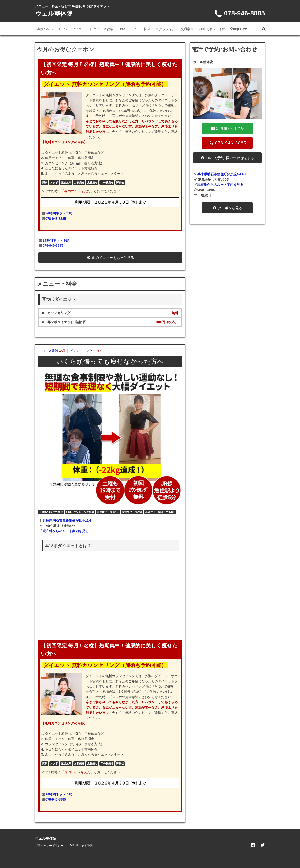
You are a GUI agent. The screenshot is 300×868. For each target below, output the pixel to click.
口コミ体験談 (52, 351)
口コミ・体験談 (102, 29)
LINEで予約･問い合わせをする (227, 158)
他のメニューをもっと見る (110, 258)
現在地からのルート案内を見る (66, 531)
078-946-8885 (56, 219)
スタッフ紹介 (165, 29)
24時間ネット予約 (212, 29)
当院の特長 (45, 29)
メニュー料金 (140, 29)
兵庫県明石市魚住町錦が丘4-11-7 (67, 520)
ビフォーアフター (72, 29)
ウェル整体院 (54, 14)
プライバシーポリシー (49, 846)
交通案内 (187, 29)
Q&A (122, 29)
